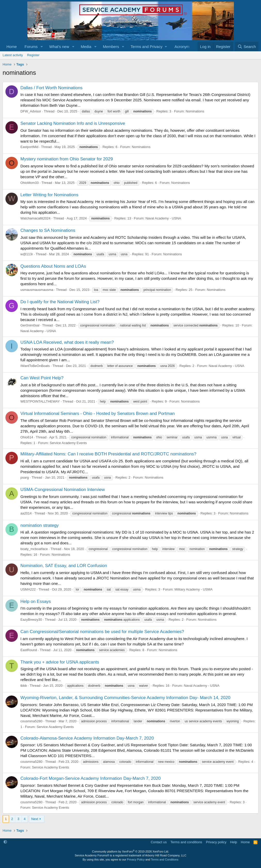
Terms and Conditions (165, 859)
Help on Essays (36, 601)
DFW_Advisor (31, 111)
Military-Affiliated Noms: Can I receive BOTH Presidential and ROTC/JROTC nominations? (108, 454)
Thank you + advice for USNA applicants (60, 662)
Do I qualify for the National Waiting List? (60, 302)
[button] (42, 47)
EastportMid (29, 147)
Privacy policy (216, 842)
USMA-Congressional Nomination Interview (63, 490)
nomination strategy (39, 525)
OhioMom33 (30, 183)
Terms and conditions (186, 842)
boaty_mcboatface (34, 549)
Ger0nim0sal (30, 325)
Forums (31, 47)
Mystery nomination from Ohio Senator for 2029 (67, 159)
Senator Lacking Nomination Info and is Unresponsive (73, 123)
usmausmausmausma (37, 290)
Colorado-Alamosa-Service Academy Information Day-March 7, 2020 (87, 738)
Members (111, 47)
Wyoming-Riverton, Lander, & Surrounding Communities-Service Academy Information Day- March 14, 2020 (125, 698)
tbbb (24, 686)
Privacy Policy (136, 859)
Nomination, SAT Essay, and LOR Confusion (64, 566)
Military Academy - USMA (193, 589)
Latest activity (13, 55)
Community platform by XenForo (131, 851)
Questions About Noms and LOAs (53, 266)
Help (234, 842)
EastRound (29, 650)
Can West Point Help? (42, 378)
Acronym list (185, 47)
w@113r (27, 254)
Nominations (195, 111)
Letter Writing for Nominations (49, 195)
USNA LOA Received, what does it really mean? (67, 342)
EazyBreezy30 (31, 620)
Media (86, 47)
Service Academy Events (68, 443)
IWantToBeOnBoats (35, 366)
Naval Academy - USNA (163, 218)
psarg (25, 477)
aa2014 (26, 513)
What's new (59, 47)
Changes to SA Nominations (48, 230)
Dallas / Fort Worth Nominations (52, 88)
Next (35, 819)
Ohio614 (27, 437)
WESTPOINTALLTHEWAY (40, 401)
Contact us (159, 842)
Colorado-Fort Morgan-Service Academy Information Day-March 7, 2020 (90, 778)
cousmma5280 (31, 721)
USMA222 (28, 589)
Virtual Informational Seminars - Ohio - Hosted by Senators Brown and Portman (98, 413)
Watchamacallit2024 (35, 218)
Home (12, 47)
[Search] (247, 47)
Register (33, 55)
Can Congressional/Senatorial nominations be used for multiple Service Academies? (102, 632)
